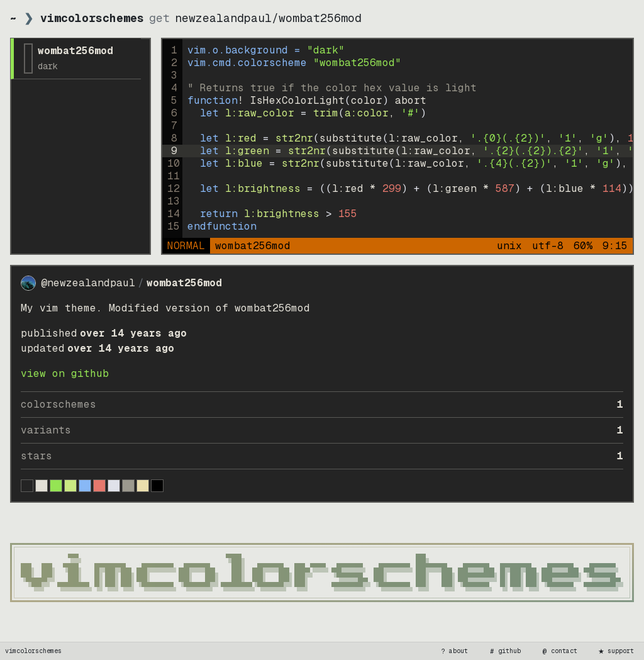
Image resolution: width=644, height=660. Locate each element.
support (616, 651)
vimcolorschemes (33, 651)
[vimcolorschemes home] (322, 573)
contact (559, 651)
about (453, 651)
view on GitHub (65, 373)
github (504, 651)
